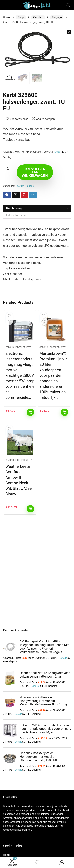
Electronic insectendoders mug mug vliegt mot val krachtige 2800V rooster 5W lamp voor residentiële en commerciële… (20, 375)
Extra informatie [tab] (16, 215)
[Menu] (5, 5)
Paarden (38, 17)
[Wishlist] (37, 863)
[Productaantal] (8, 169)
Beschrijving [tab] (14, 208)
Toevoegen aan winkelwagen (35, 172)
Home (7, 17)
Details (57, 152)
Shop (21, 17)
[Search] (68, 5)
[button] (69, 32)
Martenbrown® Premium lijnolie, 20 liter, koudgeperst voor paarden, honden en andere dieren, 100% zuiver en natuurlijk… (54, 375)
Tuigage (57, 17)
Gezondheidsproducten (19, 347)
